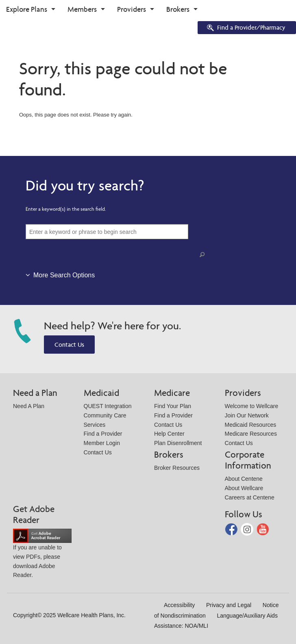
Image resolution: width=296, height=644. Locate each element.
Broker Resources (177, 468)
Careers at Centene (250, 497)
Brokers (178, 9)
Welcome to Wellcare (252, 406)
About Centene (244, 479)
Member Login (102, 443)
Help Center (169, 434)
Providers (132, 9)
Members (82, 9)
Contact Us (69, 345)
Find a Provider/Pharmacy (246, 28)
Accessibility (179, 605)
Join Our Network (247, 415)
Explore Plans (27, 9)
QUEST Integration (108, 406)
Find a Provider (103, 434)
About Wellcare (244, 488)
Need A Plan (29, 406)
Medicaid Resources (251, 425)
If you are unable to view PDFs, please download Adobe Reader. (42, 555)
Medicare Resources (251, 434)
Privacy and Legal (229, 605)
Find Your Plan (173, 406)
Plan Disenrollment (178, 443)
